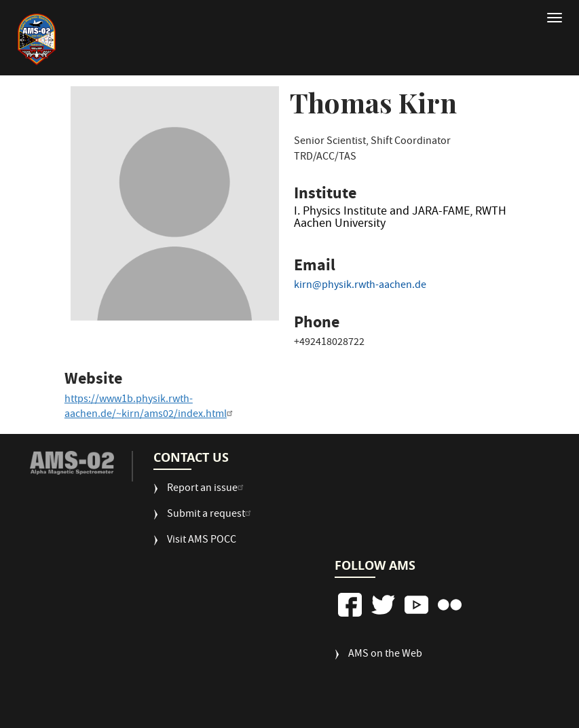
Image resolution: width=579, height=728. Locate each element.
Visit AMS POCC (202, 541)
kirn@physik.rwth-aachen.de (360, 286)
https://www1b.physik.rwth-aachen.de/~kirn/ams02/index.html (150, 408)
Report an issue (207, 489)
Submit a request (211, 515)
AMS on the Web (385, 655)
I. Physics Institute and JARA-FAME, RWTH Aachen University (400, 220)
